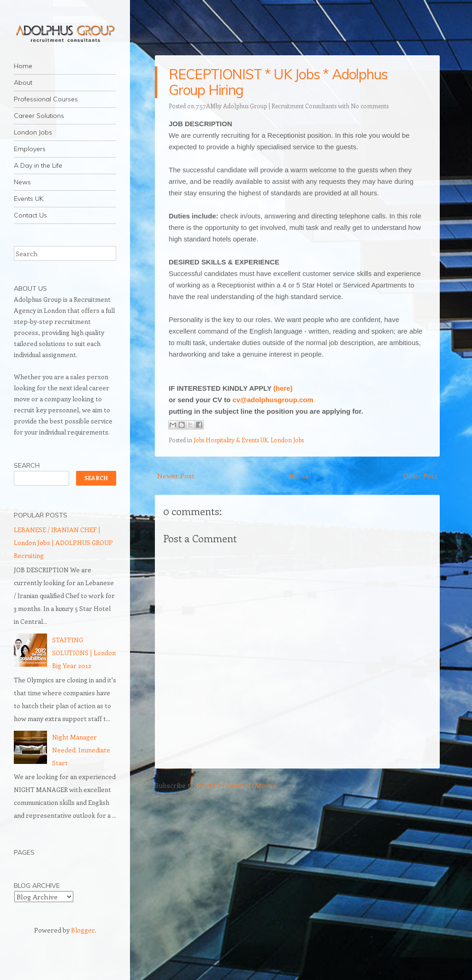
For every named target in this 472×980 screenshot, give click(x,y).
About (23, 82)
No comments (370, 106)
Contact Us (30, 215)
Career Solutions (39, 116)
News (22, 182)
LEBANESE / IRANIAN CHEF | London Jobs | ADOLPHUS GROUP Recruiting (63, 543)
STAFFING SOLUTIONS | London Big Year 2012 (84, 653)
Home (23, 66)
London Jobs (33, 132)
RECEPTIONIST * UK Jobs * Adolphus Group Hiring (278, 82)
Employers (30, 149)
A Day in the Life (38, 165)
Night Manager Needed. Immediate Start (81, 750)
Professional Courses (46, 99)
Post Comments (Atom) (236, 785)
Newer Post (176, 475)
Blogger (83, 930)
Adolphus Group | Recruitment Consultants (280, 106)
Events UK (29, 199)
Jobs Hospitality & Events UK (231, 440)
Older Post (420, 475)
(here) (283, 388)
